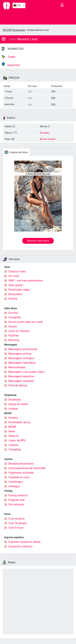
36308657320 (15, 49)
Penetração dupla (19, 290)
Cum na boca (16, 519)
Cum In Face (16, 528)
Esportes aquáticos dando (24, 542)
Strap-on (14, 436)
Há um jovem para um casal (25, 322)
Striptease (15, 400)
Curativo (14, 445)
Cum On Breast (18, 523)
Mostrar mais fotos (38, 241)
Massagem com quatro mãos (26, 372)
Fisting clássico (18, 495)
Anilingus (14, 486)
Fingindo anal (17, 500)
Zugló (8, 57)
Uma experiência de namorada (27, 468)
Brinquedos (15, 294)
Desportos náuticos (20, 546)
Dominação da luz (19, 422)
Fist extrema (16, 504)
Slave (12, 431)
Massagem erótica (20, 354)
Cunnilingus (16, 482)
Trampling (14, 449)
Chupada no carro (19, 477)
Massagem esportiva (21, 376)
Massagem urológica (21, 358)
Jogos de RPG (17, 440)
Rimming (14, 340)
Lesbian (13, 409)
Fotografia (15, 317)
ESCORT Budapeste (14, 30)
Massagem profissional (23, 349)
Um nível (14, 276)
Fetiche (13, 299)
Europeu (45, 133)
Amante (13, 418)
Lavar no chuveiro (19, 331)
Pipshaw (14, 336)
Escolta (13, 313)
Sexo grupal (16, 285)
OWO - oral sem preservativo (26, 281)
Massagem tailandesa (22, 363)
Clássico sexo (17, 271)
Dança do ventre (18, 404)
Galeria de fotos (16, 152)
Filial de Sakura (18, 385)
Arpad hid (11, 65)
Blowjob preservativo (21, 464)
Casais (13, 326)
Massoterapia (17, 367)
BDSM (12, 427)
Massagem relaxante (21, 381)
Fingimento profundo (21, 473)
